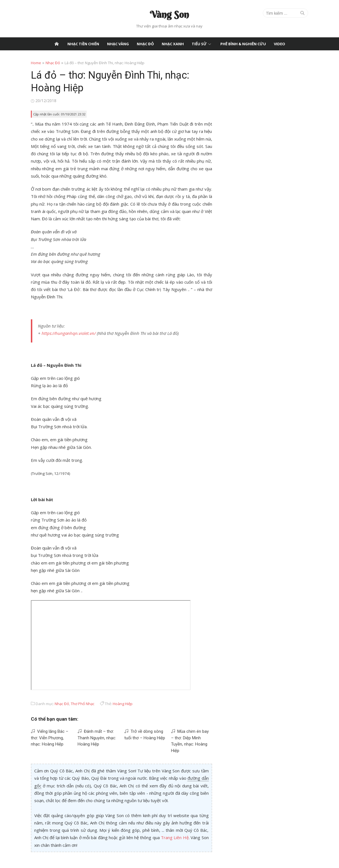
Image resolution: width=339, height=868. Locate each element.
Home (36, 63)
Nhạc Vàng (118, 44)
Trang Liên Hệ (175, 837)
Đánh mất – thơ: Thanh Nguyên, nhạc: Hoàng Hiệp (97, 738)
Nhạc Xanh (173, 44)
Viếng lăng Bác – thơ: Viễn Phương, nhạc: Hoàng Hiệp (50, 738)
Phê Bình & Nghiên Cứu (243, 44)
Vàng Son (169, 14)
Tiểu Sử (199, 44)
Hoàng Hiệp (123, 703)
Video (280, 44)
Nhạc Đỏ (145, 44)
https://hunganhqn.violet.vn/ (69, 333)
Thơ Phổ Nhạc (83, 703)
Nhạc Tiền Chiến (83, 44)
